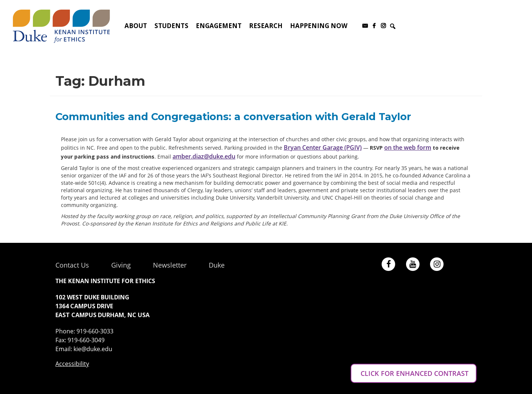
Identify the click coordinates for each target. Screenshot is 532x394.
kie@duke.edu (93, 349)
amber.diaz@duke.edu (204, 156)
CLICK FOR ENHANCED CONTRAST (414, 373)
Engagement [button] (219, 26)
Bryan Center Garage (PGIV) (323, 147)
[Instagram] (383, 26)
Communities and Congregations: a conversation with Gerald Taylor (233, 117)
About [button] (136, 26)
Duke (217, 265)
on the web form (408, 147)
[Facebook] (374, 26)
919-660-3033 (95, 331)
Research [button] (266, 26)
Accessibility (72, 364)
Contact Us (72, 265)
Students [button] (171, 26)
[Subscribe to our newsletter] (365, 26)
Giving (121, 265)
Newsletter (170, 265)
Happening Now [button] (319, 26)
